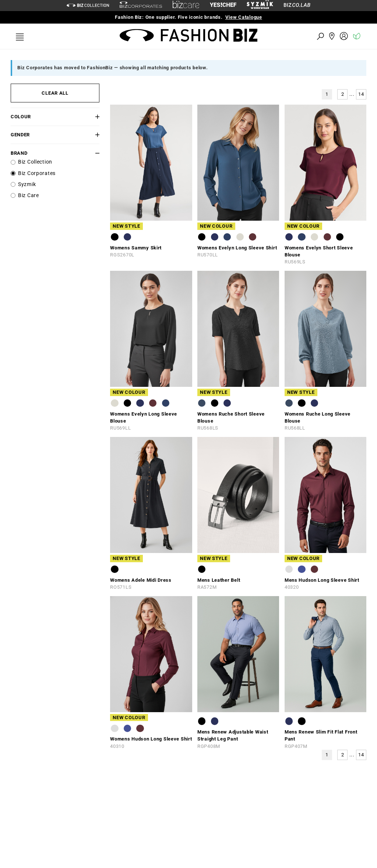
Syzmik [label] (27, 184)
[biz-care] (186, 6)
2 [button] (343, 94)
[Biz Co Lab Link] (297, 5)
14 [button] (361, 94)
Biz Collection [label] (35, 162)
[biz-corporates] (141, 6)
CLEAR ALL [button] (55, 93)
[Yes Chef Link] (223, 5)
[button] (92, 117)
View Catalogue (244, 17)
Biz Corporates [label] (37, 173)
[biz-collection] (88, 5)
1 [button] (327, 94)
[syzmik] (260, 6)
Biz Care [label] (29, 195)
